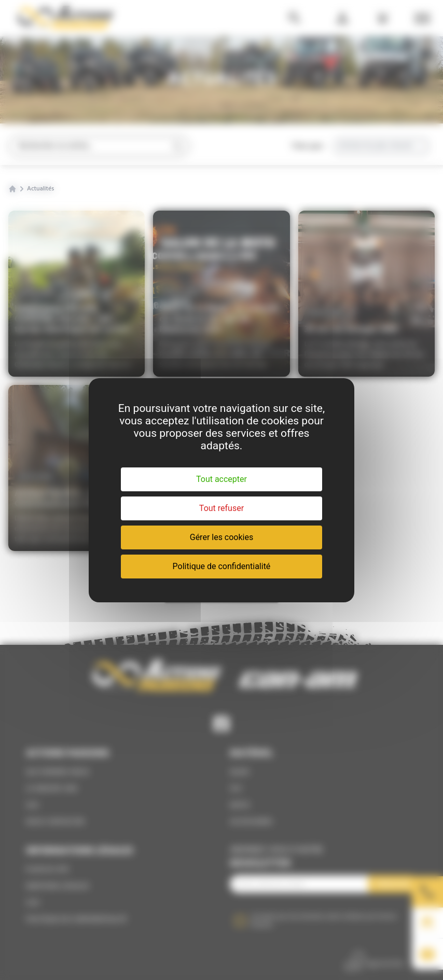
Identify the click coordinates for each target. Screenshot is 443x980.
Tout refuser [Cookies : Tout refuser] (221, 508)
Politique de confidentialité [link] (222, 566)
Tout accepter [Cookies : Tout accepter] (221, 479)
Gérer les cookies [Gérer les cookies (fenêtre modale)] (222, 537)
